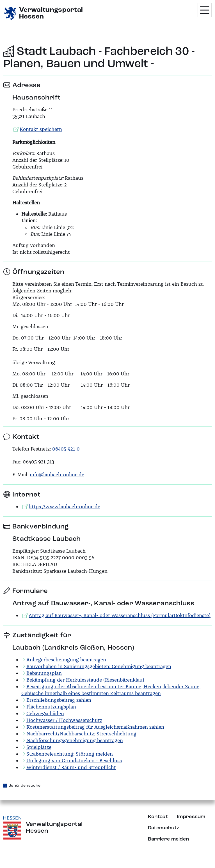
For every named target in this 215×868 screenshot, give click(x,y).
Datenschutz (164, 828)
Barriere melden (169, 839)
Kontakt (158, 817)
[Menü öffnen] (205, 10)
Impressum (191, 817)
